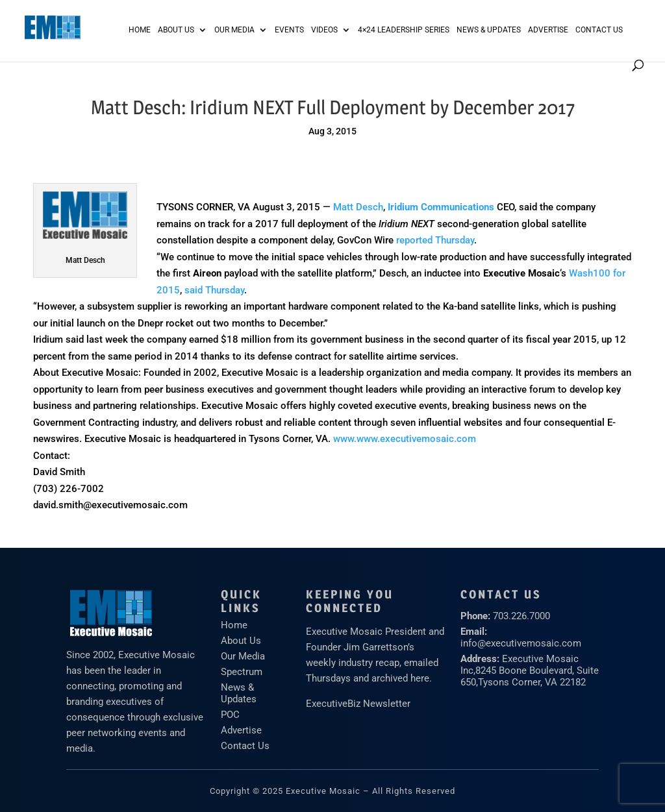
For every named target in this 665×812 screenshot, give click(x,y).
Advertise (241, 730)
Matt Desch (358, 207)
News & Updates (489, 30)
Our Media (234, 30)
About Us (176, 30)
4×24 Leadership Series (404, 30)
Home (140, 30)
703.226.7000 (521, 616)
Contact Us (599, 30)
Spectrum (242, 672)
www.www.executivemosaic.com (405, 439)
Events (289, 30)
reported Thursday (435, 240)
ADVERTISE (548, 30)
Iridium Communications (441, 207)
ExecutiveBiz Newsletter (358, 704)
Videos (324, 30)
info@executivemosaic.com (521, 643)
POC (230, 715)
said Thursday (214, 290)
